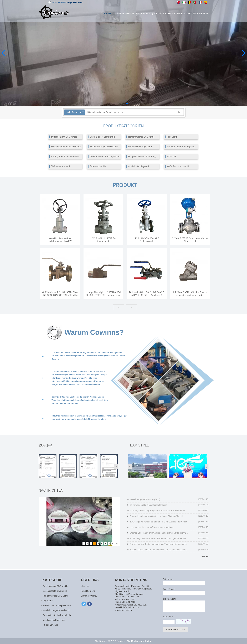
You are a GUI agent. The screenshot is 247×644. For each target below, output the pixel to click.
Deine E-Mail (169, 589)
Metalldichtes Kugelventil (140, 147)
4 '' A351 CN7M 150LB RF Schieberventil (147, 240)
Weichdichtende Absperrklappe (66, 147)
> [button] (131, 307)
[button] (120, 103)
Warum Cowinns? (89, 596)
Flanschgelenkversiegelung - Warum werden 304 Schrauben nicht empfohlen (159, 511)
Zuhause (106, 13)
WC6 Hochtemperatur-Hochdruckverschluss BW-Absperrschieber (60, 241)
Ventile (130, 13)
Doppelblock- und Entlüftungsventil (143, 157)
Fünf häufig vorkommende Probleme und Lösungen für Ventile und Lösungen (159, 538)
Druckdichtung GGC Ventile (64, 137)
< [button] (119, 307)
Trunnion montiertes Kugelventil (182, 147)
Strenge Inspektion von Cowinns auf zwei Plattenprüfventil (156, 516)
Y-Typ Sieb (172, 157)
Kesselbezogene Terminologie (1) (145, 499)
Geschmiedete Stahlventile (103, 137)
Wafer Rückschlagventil (178, 166)
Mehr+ (205, 556)
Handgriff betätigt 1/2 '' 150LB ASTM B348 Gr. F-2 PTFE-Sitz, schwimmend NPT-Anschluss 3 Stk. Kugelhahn (103, 295)
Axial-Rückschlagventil (139, 166)
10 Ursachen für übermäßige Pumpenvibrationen (152, 527)
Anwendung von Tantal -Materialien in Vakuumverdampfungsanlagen (159, 544)
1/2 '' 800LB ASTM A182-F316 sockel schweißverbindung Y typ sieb (190, 294)
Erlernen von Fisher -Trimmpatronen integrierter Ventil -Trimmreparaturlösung (159, 533)
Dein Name (168, 579)
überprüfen (168, 617)
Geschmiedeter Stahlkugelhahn (105, 157)
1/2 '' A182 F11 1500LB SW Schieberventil (103, 240)
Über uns (85, 586)
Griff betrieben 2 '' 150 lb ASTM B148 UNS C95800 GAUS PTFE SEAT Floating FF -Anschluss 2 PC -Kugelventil (60, 295)
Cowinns (118, 13)
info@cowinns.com (75, 2)
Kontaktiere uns (88, 591)
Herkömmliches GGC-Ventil (141, 137)
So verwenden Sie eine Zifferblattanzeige (148, 505)
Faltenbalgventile (98, 166)
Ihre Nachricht (169, 599)
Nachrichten (172, 13)
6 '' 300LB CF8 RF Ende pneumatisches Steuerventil (190, 240)
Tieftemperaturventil (61, 166)
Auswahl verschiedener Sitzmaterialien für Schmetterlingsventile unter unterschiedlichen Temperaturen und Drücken (159, 550)
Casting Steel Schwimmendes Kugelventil (66, 157)
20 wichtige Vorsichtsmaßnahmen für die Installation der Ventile (159, 522)
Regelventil (172, 137)
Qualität (157, 13)
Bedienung (143, 13)
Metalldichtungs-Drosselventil (104, 147)
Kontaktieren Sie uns (195, 13)
